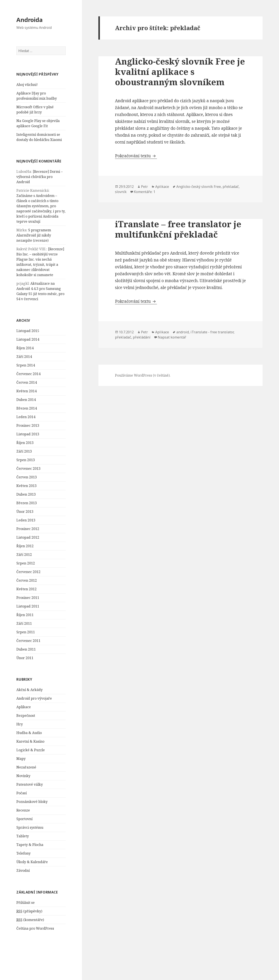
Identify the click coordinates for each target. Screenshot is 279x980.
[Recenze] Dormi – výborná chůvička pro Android (40, 177)
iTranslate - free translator (212, 332)
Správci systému (30, 827)
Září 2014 (24, 357)
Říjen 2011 (25, 615)
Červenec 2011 (28, 641)
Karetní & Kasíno (30, 741)
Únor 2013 (25, 512)
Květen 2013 (26, 486)
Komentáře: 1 (145, 192)
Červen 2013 (27, 477)
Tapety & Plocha (30, 845)
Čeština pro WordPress (35, 928)
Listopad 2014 (28, 339)
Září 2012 (24, 555)
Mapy (21, 759)
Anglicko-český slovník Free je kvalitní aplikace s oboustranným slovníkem (180, 72)
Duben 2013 (26, 494)
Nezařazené (26, 767)
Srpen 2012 (26, 563)
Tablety (23, 836)
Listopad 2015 (28, 331)
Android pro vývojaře (34, 698)
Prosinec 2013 (28, 425)
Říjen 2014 (25, 348)
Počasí (22, 793)
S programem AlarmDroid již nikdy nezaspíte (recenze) (34, 235)
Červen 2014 (27, 382)
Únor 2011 (25, 658)
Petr (144, 187)
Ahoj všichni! (27, 85)
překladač (231, 187)
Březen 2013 (27, 503)
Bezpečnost (26, 716)
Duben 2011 (26, 649)
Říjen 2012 (25, 546)
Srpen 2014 (26, 365)
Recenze (23, 810)
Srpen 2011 (26, 632)
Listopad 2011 (28, 606)
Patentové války (30, 784)
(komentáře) (30, 920)
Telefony (23, 853)
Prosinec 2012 (28, 529)
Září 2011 (24, 623)
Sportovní (24, 819)
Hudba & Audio (29, 733)
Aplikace (24, 707)
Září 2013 (24, 451)
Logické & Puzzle (31, 750)
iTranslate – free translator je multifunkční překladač (178, 229)
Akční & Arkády (29, 690)
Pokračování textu (136, 156)
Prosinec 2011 (28, 598)
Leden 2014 (26, 417)
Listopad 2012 (28, 537)
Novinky (23, 776)
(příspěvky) (29, 911)
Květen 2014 (26, 391)
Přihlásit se (26, 903)
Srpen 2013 (26, 460)
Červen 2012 (27, 580)
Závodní (23, 870)
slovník (121, 192)
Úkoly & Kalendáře (32, 862)
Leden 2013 (26, 520)
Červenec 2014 (28, 374)
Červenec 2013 (28, 468)
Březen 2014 (27, 408)
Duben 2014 (26, 400)
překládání (142, 337)
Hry (20, 724)
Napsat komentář (172, 337)
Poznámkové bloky (32, 802)
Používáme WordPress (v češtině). (143, 375)
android (183, 332)
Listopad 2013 (28, 434)
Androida (29, 20)
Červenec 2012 (28, 572)
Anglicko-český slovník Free (199, 187)
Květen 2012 (26, 589)
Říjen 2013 (25, 443)
